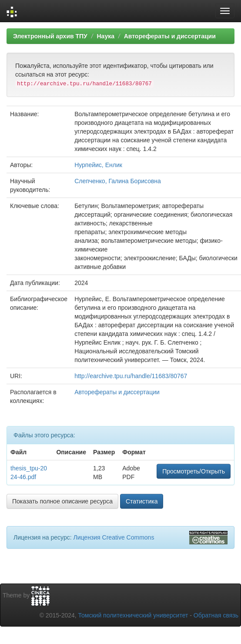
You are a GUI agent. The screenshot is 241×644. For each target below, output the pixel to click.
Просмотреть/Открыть (194, 471)
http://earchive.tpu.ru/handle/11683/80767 (131, 376)
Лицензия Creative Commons (114, 537)
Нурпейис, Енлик (98, 165)
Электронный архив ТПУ (50, 36)
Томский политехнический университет (133, 615)
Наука (105, 36)
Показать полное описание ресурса (62, 501)
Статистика (142, 501)
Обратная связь (216, 615)
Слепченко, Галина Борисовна (118, 181)
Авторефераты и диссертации (170, 36)
